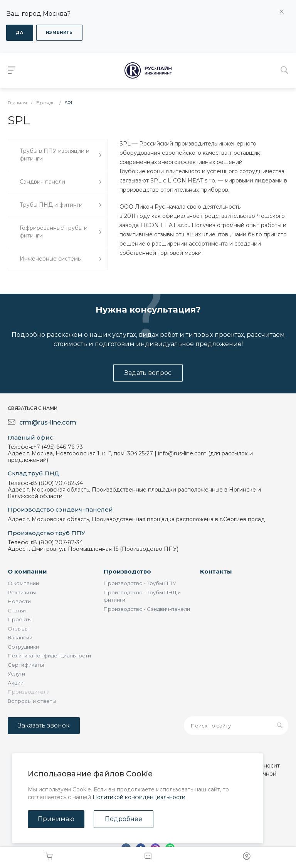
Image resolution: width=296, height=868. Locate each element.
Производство (127, 571)
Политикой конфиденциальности (139, 797)
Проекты (20, 619)
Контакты (216, 571)
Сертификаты (26, 665)
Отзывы (18, 629)
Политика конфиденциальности (49, 656)
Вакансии (20, 637)
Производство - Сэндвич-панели (147, 609)
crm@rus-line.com (48, 422)
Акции (16, 683)
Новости (19, 601)
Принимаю (56, 819)
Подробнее (124, 819)
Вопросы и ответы (32, 701)
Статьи (17, 610)
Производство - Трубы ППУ (140, 583)
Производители (29, 692)
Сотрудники (23, 647)
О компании (27, 571)
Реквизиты (22, 592)
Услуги (16, 674)
